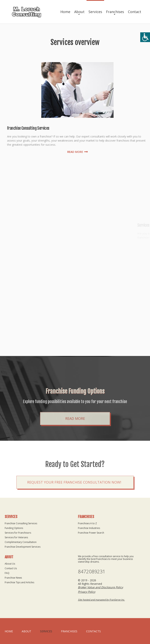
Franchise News (13, 578)
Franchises (115, 12)
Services (95, 12)
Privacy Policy (87, 592)
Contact (135, 12)
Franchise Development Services (23, 547)
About (79, 12)
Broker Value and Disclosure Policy (100, 587)
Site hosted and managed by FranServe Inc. (101, 600)
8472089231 (92, 571)
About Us (10, 564)
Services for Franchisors (18, 533)
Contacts (93, 631)
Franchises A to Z (87, 523)
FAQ (7, 573)
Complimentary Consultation (21, 542)
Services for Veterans (16, 537)
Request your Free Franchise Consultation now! (74, 494)
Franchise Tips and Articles (19, 582)
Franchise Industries (89, 528)
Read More (75, 434)
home (9, 631)
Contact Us (11, 568)
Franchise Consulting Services (21, 523)
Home (65, 12)
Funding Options (14, 528)
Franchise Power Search (91, 533)
